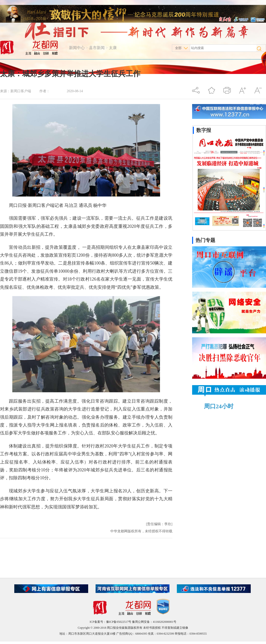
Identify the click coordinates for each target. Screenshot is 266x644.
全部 (178, 48)
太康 (113, 48)
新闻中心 (77, 48)
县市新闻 (97, 48)
